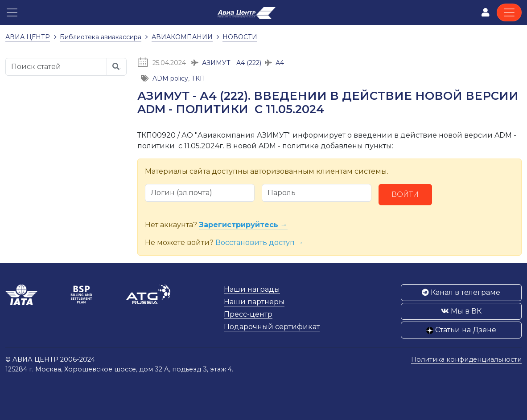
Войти (405, 194)
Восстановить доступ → (259, 243)
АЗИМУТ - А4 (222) (232, 63)
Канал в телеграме (461, 292)
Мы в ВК (461, 311)
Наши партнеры (254, 302)
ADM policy (170, 78)
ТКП (198, 78)
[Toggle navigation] (509, 12)
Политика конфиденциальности (466, 359)
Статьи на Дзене (461, 330)
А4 (280, 63)
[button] (12, 12)
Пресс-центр (248, 314)
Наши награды (252, 289)
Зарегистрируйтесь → (243, 225)
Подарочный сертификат (272, 327)
